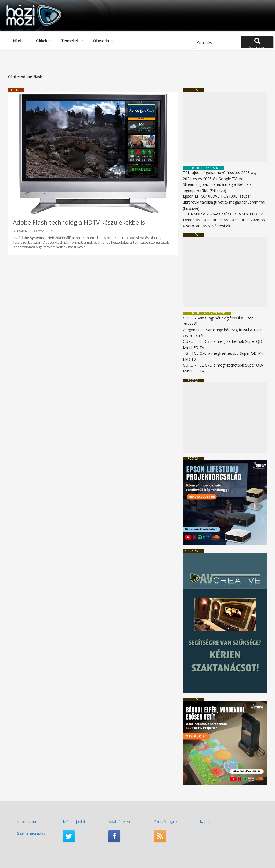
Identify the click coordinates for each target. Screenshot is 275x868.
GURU (49, 231)
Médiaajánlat (74, 822)
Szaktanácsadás (31, 833)
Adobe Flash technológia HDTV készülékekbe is (79, 222)
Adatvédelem (120, 822)
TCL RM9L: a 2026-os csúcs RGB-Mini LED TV (223, 214)
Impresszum (28, 822)
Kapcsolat (208, 822)
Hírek (20, 41)
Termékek (73, 41)
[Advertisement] (225, 127)
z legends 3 (193, 330)
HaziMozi (26, 6)
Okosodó (104, 41)
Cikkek (44, 41)
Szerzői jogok (166, 822)
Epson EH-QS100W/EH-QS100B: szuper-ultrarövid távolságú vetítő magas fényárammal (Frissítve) (224, 202)
